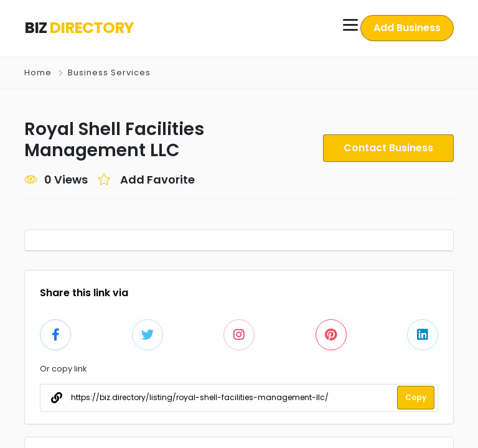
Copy (416, 398)
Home (38, 72)
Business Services (109, 72)
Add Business (407, 28)
